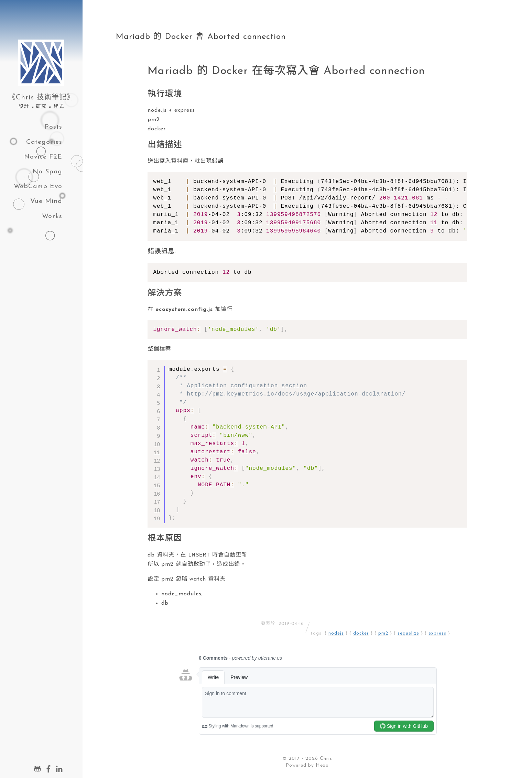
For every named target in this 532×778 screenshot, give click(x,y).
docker (361, 634)
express (437, 634)
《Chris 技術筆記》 (41, 98)
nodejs (336, 634)
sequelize (408, 634)
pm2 (383, 634)
